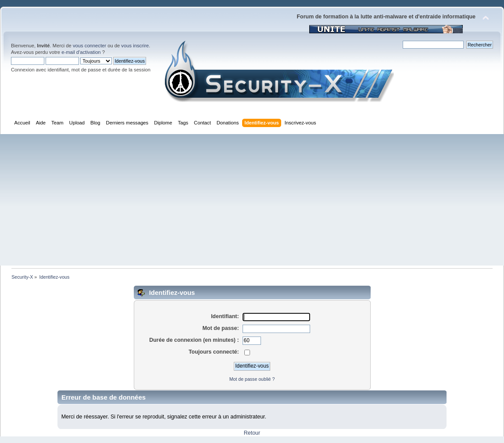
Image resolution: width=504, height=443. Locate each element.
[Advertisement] (252, 200)
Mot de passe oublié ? (252, 379)
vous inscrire (135, 46)
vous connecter (89, 46)
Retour (252, 433)
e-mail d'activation (81, 52)
